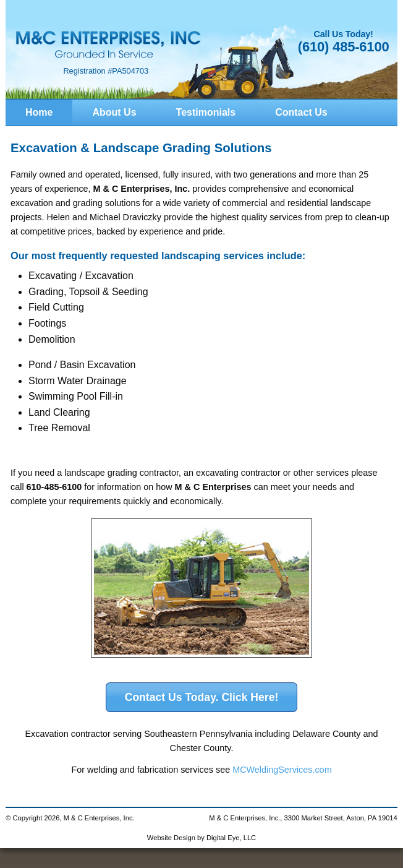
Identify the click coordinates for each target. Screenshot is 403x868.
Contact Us (301, 112)
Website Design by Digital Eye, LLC (201, 838)
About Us (114, 112)
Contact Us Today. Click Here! (202, 697)
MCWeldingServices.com (282, 770)
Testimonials (206, 112)
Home (39, 112)
